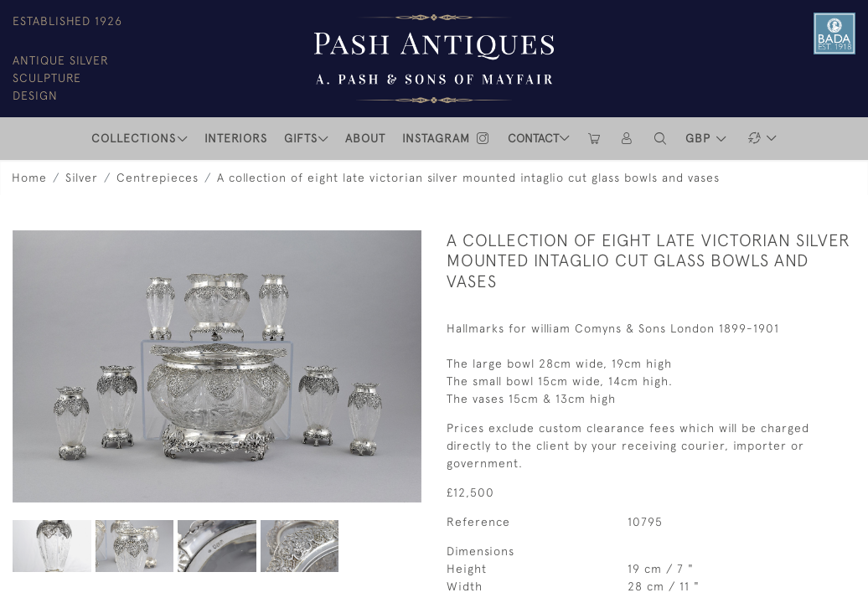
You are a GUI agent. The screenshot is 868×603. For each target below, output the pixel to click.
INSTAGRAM (447, 138)
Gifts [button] (301, 138)
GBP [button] (700, 138)
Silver (82, 178)
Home (29, 178)
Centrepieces (158, 178)
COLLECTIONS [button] (134, 138)
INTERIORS (236, 138)
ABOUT (365, 138)
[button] (661, 139)
